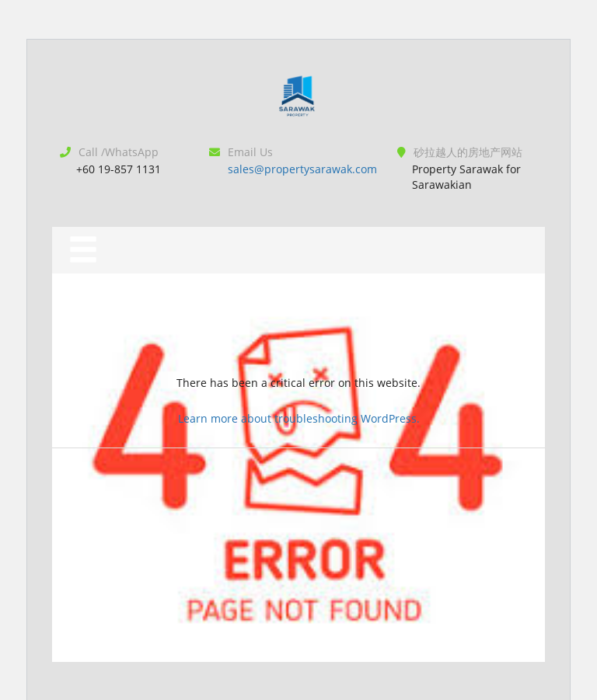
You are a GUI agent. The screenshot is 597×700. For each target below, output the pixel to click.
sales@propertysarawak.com (302, 169)
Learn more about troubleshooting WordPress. (299, 418)
